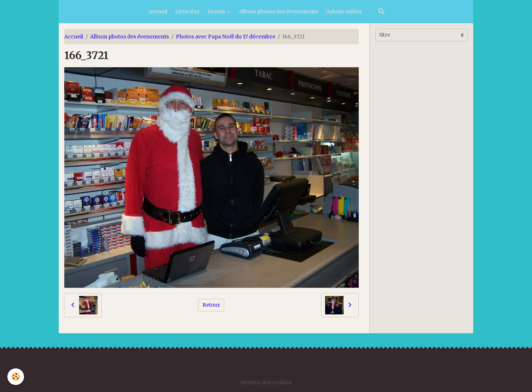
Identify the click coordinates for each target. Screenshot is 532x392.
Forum (217, 11)
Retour (211, 305)
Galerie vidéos (344, 11)
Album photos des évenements (278, 11)
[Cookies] (16, 377)
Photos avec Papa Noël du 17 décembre (226, 37)
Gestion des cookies (266, 382)
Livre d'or (187, 11)
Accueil (158, 11)
